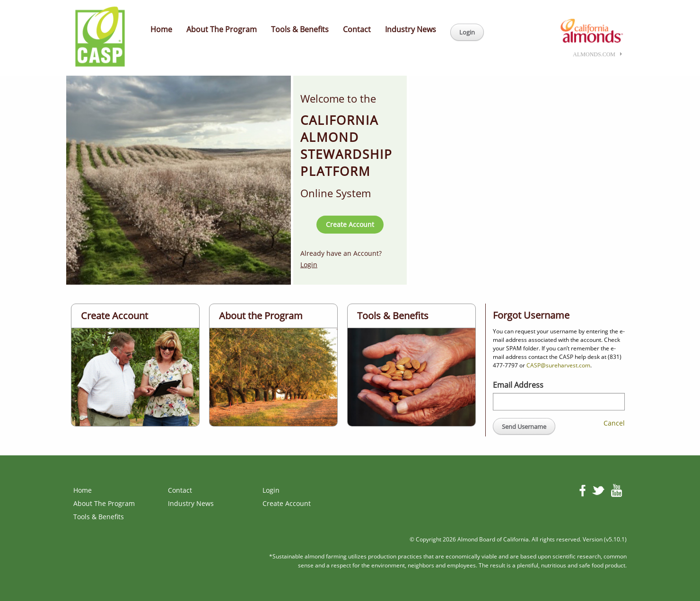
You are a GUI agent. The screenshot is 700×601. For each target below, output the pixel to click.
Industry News (411, 29)
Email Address (518, 385)
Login (467, 32)
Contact (357, 29)
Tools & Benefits (300, 29)
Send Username (524, 427)
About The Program (222, 29)
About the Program (261, 316)
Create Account (350, 224)
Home (161, 29)
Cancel (614, 423)
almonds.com (594, 54)
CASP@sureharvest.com (558, 365)
